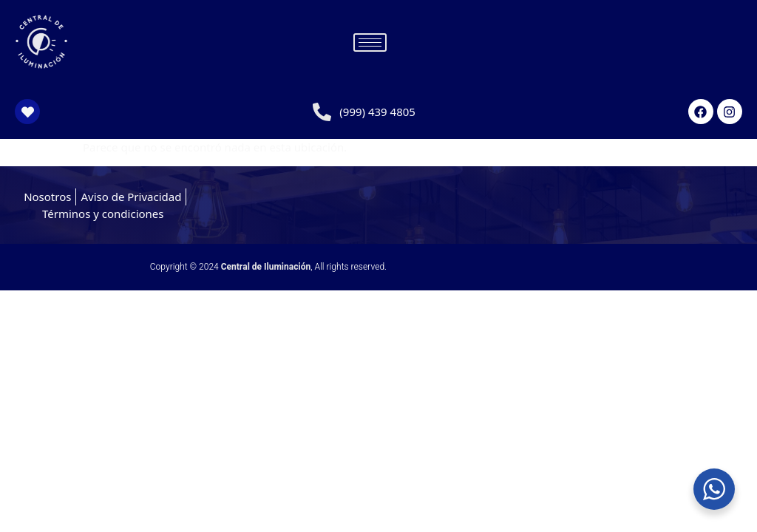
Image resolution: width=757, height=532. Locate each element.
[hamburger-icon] (370, 42)
